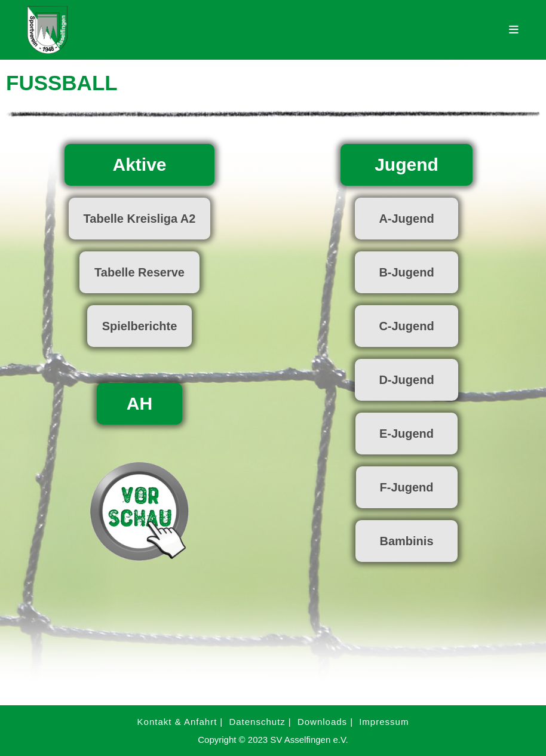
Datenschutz (257, 722)
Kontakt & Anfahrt (177, 722)
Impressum (384, 722)
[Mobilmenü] (514, 30)
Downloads (322, 722)
